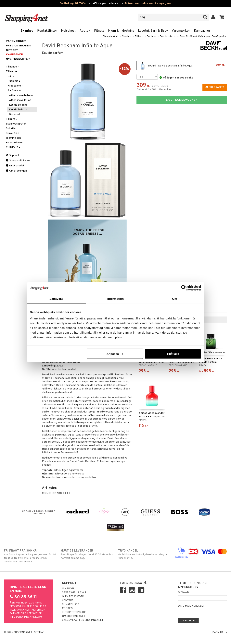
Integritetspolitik (74, 612)
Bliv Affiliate (71, 604)
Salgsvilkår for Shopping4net (83, 620)
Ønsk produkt (16, 166)
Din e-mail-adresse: (191, 606)
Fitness (99, 31)
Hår (11, 76)
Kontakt (68, 601)
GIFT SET (12, 50)
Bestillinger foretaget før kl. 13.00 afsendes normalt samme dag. (87, 554)
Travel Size (13, 133)
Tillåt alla (173, 354)
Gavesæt (15, 114)
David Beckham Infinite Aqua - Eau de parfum (203, 36)
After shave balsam (21, 95)
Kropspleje (15, 86)
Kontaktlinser (47, 31)
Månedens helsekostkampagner (148, 3)
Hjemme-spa (14, 138)
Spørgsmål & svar (18, 161)
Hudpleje (14, 81)
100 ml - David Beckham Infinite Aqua (182, 66)
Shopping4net (111, 36)
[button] (222, 17)
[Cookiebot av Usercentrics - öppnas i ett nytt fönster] (184, 288)
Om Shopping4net (74, 616)
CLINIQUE (13, 147)
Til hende (13, 67)
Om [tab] (175, 299)
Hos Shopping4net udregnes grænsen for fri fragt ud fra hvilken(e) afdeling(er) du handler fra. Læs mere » (30, 556)
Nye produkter (18, 59)
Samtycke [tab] (56, 299)
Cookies (67, 608)
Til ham (139, 36)
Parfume (152, 36)
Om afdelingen (16, 171)
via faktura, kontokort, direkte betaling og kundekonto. (144, 554)
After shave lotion (20, 100)
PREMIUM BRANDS (18, 46)
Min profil (69, 589)
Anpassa (115, 354)
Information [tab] (116, 299)
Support (13, 155)
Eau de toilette (168, 36)
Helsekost (68, 31)
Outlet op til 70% (73, 3)
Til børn (12, 119)
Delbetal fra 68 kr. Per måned (154, 90)
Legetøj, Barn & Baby (153, 31)
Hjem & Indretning (121, 31)
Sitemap (39, 632)
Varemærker (181, 31)
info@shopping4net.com (26, 617)
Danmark (220, 632)
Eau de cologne (18, 105)
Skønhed (27, 31)
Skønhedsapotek (16, 124)
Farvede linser (14, 143)
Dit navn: (184, 592)
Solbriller (11, 129)
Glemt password (73, 597)
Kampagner (202, 31)
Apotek (85, 31)
